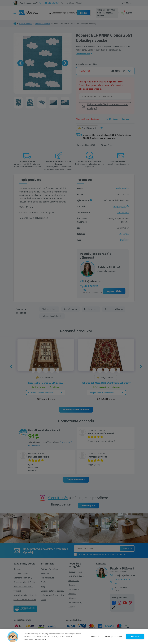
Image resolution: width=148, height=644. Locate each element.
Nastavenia (95, 637)
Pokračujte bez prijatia (113, 637)
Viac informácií (40, 639)
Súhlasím (135, 637)
